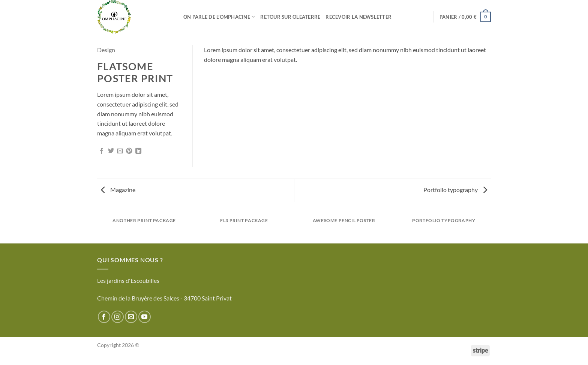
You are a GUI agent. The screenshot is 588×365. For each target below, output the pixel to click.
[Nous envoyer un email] (131, 317)
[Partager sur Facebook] (102, 151)
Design (106, 50)
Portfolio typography (455, 190)
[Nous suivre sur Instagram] (118, 317)
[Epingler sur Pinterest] (129, 151)
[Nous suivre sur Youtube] (145, 317)
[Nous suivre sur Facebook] (104, 317)
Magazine (118, 190)
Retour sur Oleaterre (290, 17)
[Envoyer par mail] (120, 151)
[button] (465, 17)
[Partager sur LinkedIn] (138, 151)
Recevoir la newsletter (358, 17)
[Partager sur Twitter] (111, 151)
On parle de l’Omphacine (219, 17)
